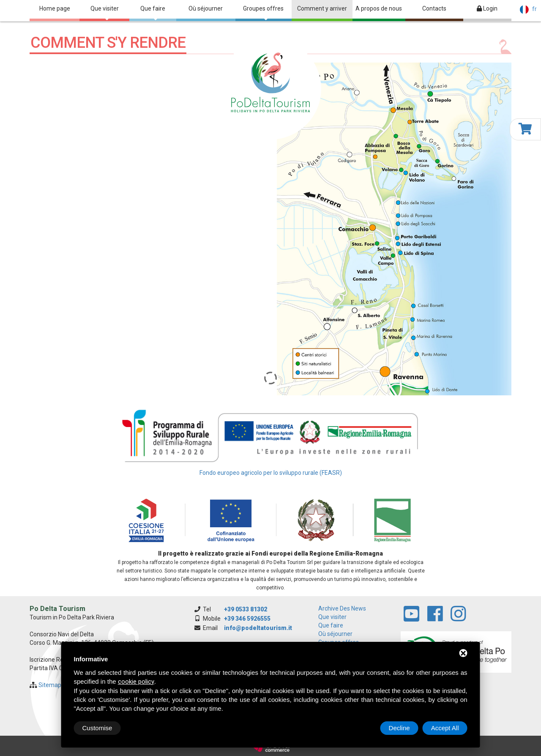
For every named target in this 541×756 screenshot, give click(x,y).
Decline (399, 728)
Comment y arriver (322, 8)
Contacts (434, 8)
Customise (97, 728)
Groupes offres (263, 13)
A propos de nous (379, 8)
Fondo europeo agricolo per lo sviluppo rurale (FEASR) (271, 473)
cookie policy (136, 682)
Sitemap (50, 685)
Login (487, 8)
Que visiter (105, 13)
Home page (55, 8)
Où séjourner (206, 8)
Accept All (445, 728)
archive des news (342, 608)
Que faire (153, 13)
